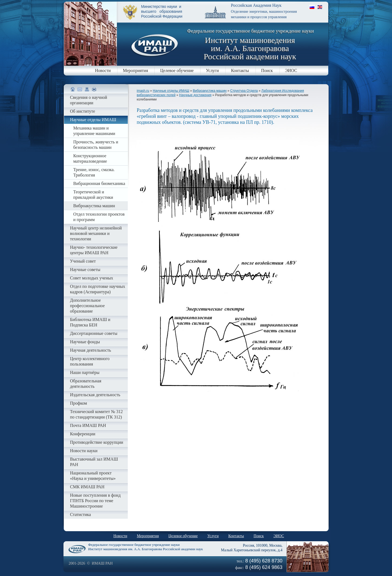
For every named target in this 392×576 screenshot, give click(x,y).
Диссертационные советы (94, 333)
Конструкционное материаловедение (90, 158)
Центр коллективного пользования (90, 361)
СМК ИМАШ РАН (87, 487)
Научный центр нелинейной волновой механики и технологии (96, 233)
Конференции (83, 434)
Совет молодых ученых (92, 278)
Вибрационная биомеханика (99, 183)
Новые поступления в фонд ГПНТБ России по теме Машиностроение (95, 501)
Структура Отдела (244, 91)
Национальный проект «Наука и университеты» (93, 476)
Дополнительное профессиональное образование (87, 306)
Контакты (240, 70)
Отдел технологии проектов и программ (99, 217)
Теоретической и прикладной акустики (93, 195)
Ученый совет (83, 261)
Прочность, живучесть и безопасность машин (96, 145)
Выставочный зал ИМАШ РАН (94, 462)
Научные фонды (85, 342)
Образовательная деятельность (86, 384)
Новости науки (84, 451)
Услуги (212, 70)
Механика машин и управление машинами (94, 131)
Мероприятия (136, 70)
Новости (103, 70)
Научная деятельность (90, 350)
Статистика (80, 514)
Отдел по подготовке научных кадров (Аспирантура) (98, 289)
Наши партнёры (85, 372)
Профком (79, 403)
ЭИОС (291, 70)
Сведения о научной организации (89, 100)
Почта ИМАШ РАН (88, 425)
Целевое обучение (177, 70)
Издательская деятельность (95, 395)
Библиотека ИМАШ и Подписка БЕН (90, 322)
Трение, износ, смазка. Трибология (94, 172)
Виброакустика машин (210, 91)
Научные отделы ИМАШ (171, 91)
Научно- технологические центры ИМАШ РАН (94, 250)
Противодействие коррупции (97, 442)
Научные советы (85, 270)
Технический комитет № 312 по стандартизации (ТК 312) (96, 414)
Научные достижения (195, 95)
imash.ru (143, 91)
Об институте (82, 111)
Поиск (267, 70)
